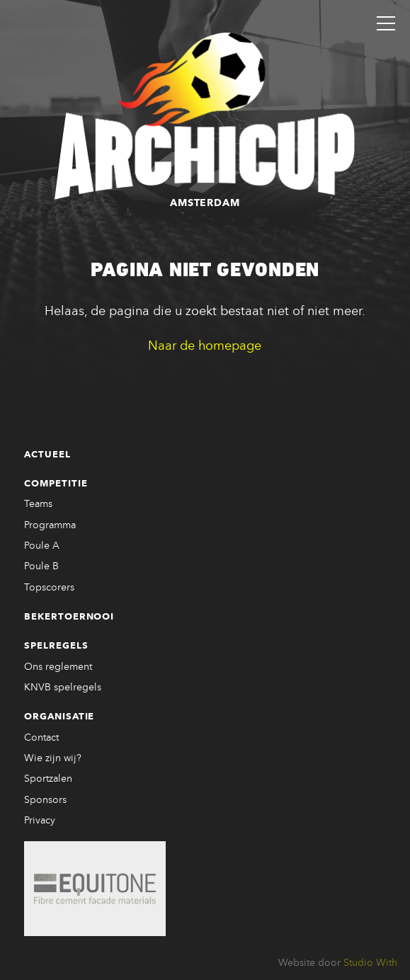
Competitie (56, 484)
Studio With (370, 963)
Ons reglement (58, 667)
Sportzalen (48, 779)
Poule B (41, 566)
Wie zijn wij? (53, 758)
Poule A (42, 546)
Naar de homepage (205, 346)
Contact (41, 738)
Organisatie (59, 717)
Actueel (47, 455)
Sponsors (45, 800)
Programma (50, 525)
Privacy (40, 821)
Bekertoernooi (69, 617)
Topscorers (49, 588)
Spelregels (56, 646)
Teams (38, 504)
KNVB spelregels (63, 688)
